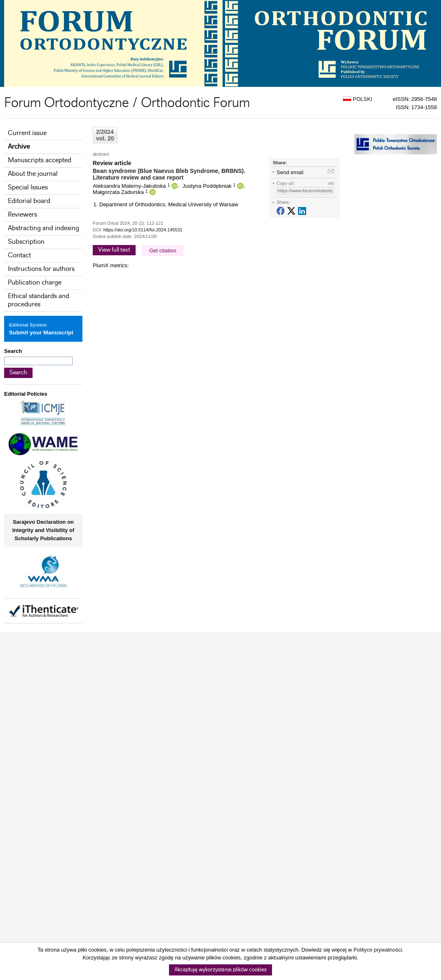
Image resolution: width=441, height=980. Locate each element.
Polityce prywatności (378, 950)
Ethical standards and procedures (39, 300)
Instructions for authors (41, 269)
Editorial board (29, 201)
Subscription (26, 242)
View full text (114, 250)
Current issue (27, 133)
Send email (290, 172)
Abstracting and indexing (43, 228)
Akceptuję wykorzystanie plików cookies (220, 970)
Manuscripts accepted (40, 160)
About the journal (33, 174)
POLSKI (358, 99)
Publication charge (35, 283)
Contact (19, 255)
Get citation (163, 251)
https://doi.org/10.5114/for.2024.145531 (143, 230)
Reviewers (22, 215)
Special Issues (28, 188)
